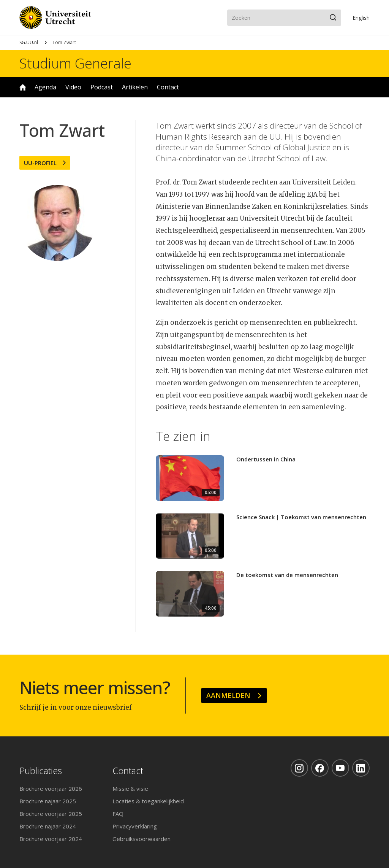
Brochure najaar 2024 (48, 826)
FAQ (118, 814)
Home (23, 87)
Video (73, 87)
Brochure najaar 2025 (48, 801)
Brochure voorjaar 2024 (51, 839)
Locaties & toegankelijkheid (148, 801)
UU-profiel (40, 163)
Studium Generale (75, 64)
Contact (168, 87)
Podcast (102, 87)
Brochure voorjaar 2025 (51, 814)
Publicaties (41, 771)
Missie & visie (130, 789)
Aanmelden (228, 695)
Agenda (45, 87)
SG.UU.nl (29, 42)
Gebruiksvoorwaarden (142, 839)
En (361, 18)
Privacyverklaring (135, 826)
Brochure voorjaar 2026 (51, 789)
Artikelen (135, 87)
